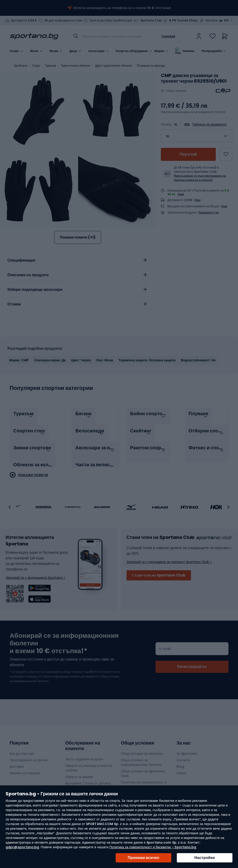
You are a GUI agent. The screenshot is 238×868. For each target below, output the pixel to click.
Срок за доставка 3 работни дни (111, 20)
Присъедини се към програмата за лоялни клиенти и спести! (200, 178)
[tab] (78, 260)
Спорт (36, 66)
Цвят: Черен (81, 360)
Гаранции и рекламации (84, 785)
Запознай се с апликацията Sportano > (35, 573)
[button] (10, 502)
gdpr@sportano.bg (22, 847)
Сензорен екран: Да (50, 360)
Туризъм (51, 66)
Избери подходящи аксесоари (35, 290)
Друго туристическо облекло (114, 66)
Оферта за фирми (79, 772)
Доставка (17, 762)
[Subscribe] (192, 662)
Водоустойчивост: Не (198, 360)
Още (181, 194)
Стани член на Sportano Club (159, 570)
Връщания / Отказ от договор (88, 778)
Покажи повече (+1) (78, 237)
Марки (159, 51)
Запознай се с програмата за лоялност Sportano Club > (169, 557)
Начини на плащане (25, 768)
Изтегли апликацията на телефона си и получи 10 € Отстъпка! (122, 8)
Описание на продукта (28, 275)
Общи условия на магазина (142, 749)
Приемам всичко (143, 858)
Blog (180, 762)
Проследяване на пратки (29, 755)
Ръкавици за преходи (151, 66)
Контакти (212, 20)
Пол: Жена (105, 360)
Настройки (205, 858)
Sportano (21, 66)
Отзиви (14, 304)
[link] (199, 36)
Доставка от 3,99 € (24, 20)
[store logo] (34, 36)
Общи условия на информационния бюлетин (141, 758)
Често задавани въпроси (84, 754)
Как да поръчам (22, 749)
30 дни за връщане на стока (63, 20)
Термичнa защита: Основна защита (147, 360)
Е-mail (165, 644)
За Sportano (187, 749)
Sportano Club (151, 20)
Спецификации (21, 260)
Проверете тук (209, 213)
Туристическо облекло (76, 66)
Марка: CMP (19, 360)
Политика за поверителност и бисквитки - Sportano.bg (153, 847)
